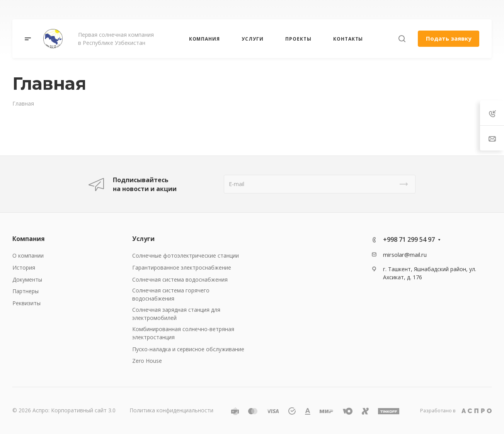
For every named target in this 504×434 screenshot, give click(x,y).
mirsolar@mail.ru (405, 255)
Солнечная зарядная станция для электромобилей (176, 314)
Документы (27, 279)
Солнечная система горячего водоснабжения (171, 294)
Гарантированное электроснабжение (182, 267)
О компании (28, 255)
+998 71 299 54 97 (409, 239)
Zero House (147, 361)
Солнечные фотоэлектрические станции (186, 255)
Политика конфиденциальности (171, 410)
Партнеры (26, 291)
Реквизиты (26, 303)
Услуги (143, 239)
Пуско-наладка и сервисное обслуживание (188, 349)
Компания (29, 239)
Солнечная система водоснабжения (180, 279)
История (24, 267)
